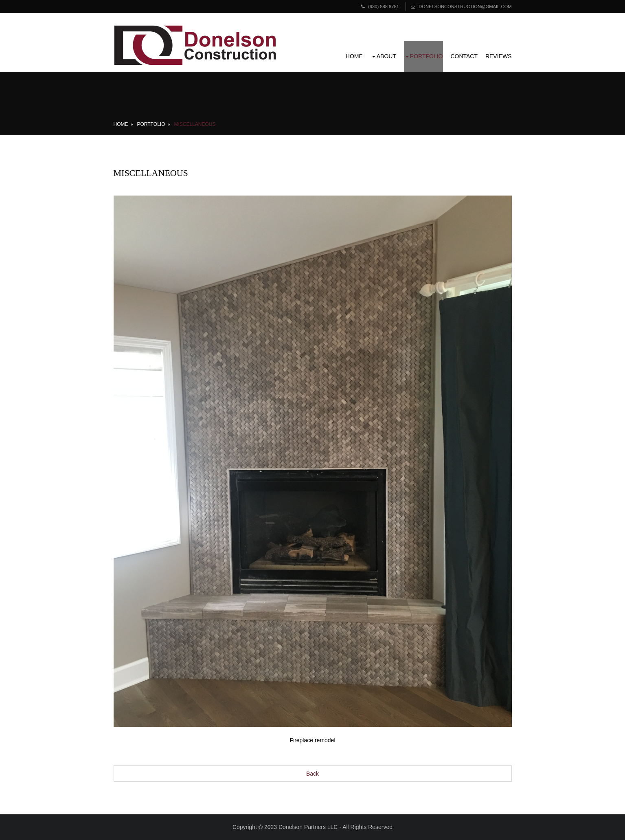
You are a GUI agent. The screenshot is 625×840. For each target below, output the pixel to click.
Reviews (499, 56)
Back (312, 774)
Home (354, 56)
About (386, 56)
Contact (464, 56)
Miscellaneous (195, 124)
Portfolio (427, 56)
